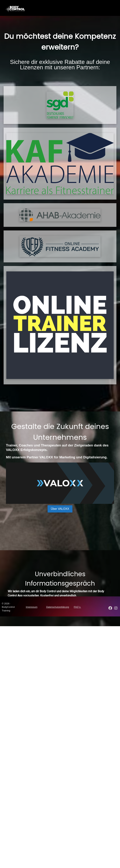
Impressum (32, 607)
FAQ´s (77, 607)
